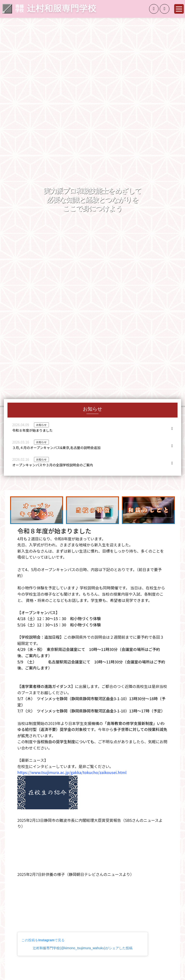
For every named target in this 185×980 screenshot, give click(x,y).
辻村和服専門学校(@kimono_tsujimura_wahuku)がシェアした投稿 (83, 948)
